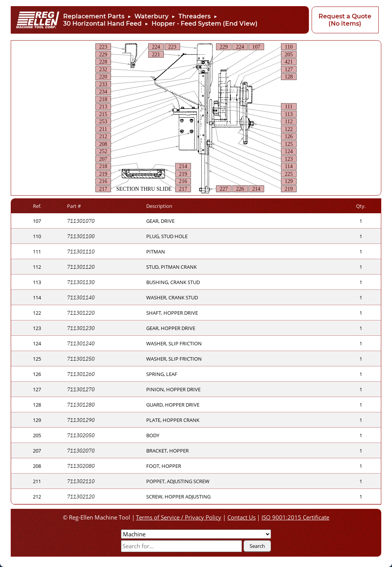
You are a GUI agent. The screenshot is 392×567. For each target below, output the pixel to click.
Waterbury (151, 16)
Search (257, 546)
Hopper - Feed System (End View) (205, 24)
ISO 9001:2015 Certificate (295, 517)
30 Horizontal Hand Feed (102, 24)
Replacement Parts (94, 16)
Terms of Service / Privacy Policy (179, 517)
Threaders (194, 16)
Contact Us (242, 517)
